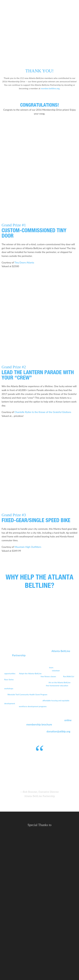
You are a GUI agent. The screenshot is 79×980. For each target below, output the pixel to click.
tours (51, 667)
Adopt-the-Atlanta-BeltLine (30, 673)
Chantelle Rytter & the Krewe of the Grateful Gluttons (43, 412)
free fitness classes (48, 676)
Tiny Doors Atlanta (24, 262)
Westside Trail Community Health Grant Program (27, 694)
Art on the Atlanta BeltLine (59, 682)
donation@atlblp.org (58, 731)
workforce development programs (33, 706)
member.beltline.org (50, 88)
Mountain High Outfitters (28, 547)
